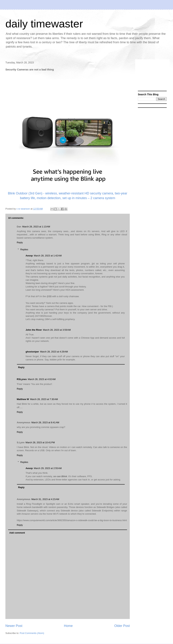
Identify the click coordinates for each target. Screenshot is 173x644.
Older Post (122, 626)
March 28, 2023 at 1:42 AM (48, 256)
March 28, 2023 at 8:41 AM (45, 422)
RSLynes (22, 379)
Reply (20, 242)
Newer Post (14, 626)
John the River (34, 330)
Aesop (29, 256)
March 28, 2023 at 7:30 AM (44, 399)
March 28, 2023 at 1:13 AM (36, 227)
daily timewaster (44, 24)
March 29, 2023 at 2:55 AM (48, 468)
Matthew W (23, 399)
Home (68, 626)
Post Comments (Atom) (32, 633)
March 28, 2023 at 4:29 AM (54, 352)
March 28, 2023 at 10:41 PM (40, 442)
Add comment (17, 533)
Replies (24, 249)
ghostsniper (32, 352)
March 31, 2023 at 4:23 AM (45, 499)
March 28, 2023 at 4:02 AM (42, 379)
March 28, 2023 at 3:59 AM (57, 330)
